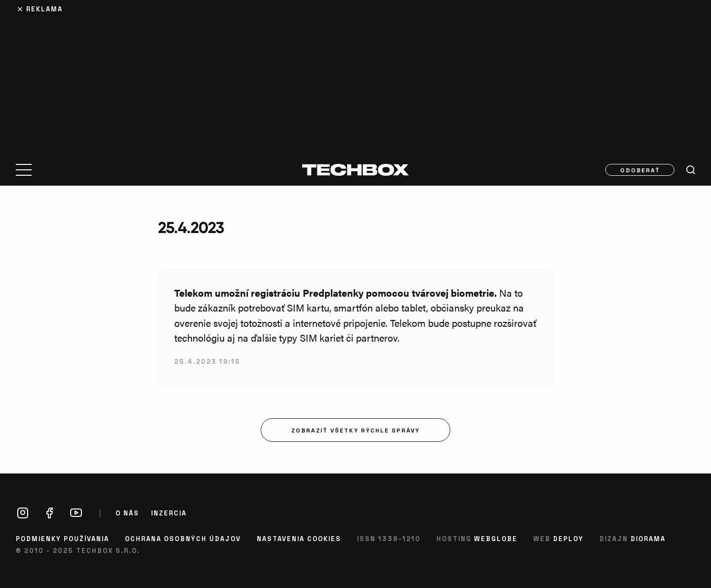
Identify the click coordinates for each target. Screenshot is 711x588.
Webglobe (496, 538)
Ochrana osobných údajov (183, 538)
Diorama (648, 538)
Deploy (568, 538)
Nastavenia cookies (299, 538)
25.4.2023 (191, 227)
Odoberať (640, 170)
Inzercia (169, 513)
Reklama (44, 9)
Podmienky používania (62, 538)
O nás (127, 513)
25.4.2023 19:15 (207, 361)
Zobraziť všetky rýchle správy (355, 430)
